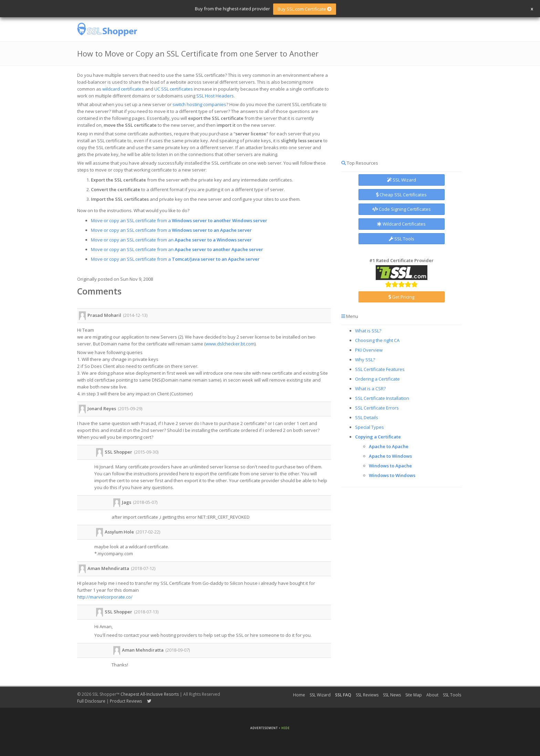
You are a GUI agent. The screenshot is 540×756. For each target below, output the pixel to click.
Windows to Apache (390, 466)
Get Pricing (401, 297)
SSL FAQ (343, 695)
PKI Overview (369, 350)
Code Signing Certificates (402, 209)
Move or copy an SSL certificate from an (171, 240)
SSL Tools (402, 239)
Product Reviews (126, 701)
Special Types (370, 427)
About (432, 695)
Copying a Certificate (378, 437)
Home (299, 695)
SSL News (392, 695)
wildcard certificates (123, 89)
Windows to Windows (392, 475)
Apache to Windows (390, 456)
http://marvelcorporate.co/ (105, 597)
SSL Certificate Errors (377, 408)
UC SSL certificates (174, 89)
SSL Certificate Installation (382, 398)
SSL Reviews (367, 695)
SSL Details (367, 417)
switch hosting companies (199, 104)
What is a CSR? (370, 389)
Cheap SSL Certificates (401, 195)
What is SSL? (368, 331)
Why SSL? (365, 360)
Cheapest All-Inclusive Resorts (150, 694)
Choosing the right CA (377, 340)
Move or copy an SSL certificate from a (179, 220)
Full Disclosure (91, 701)
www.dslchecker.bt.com (230, 344)
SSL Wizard (402, 180)
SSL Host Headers (215, 96)
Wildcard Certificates (401, 224)
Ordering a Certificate (377, 379)
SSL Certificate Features (380, 369)
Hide (285, 728)
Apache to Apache (389, 446)
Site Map (414, 695)
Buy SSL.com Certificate (305, 9)
